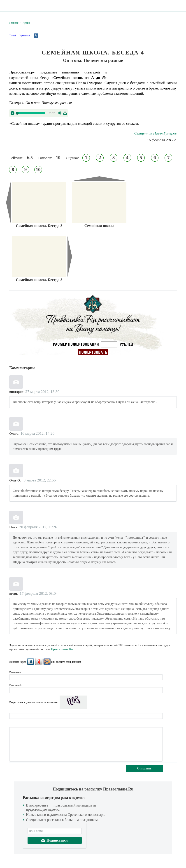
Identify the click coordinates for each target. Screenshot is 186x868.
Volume (60, 113)
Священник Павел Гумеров (156, 133)
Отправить (144, 768)
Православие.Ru (62, 649)
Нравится (25, 35)
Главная (14, 23)
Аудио (26, 23)
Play (12, 113)
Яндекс (39, 662)
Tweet (13, 35)
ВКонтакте (31, 662)
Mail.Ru (47, 662)
